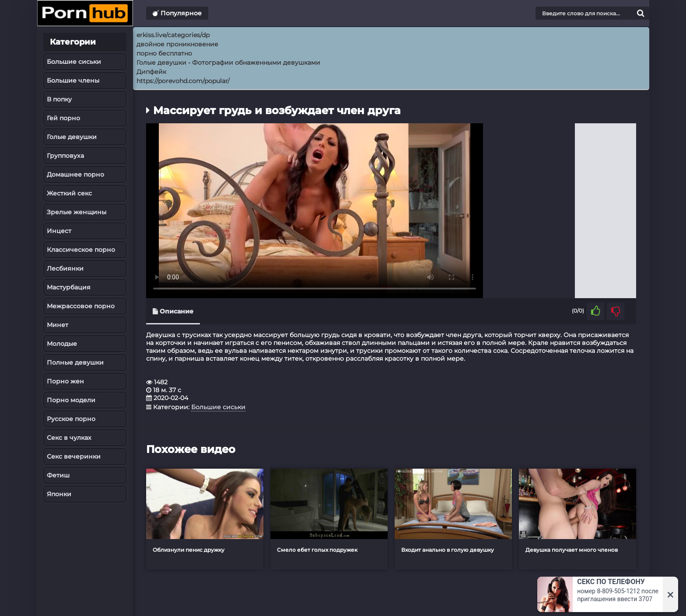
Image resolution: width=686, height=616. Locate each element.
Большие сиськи (74, 62)
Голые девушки (72, 137)
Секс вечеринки (74, 456)
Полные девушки (75, 362)
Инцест (59, 231)
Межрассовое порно (81, 306)
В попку (59, 99)
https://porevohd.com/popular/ (183, 81)
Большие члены (73, 80)
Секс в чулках (69, 438)
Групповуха (65, 156)
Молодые (62, 344)
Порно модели (71, 400)
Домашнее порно (75, 174)
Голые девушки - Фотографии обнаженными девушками (228, 63)
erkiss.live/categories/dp (173, 35)
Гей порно (63, 118)
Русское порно (71, 419)
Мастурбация (69, 287)
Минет (58, 325)
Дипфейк (151, 72)
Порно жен (65, 381)
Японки (59, 494)
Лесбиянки (65, 268)
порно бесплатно (164, 53)
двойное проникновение (177, 44)
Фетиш (58, 475)
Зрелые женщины (77, 212)
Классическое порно (81, 250)
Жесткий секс (69, 193)
